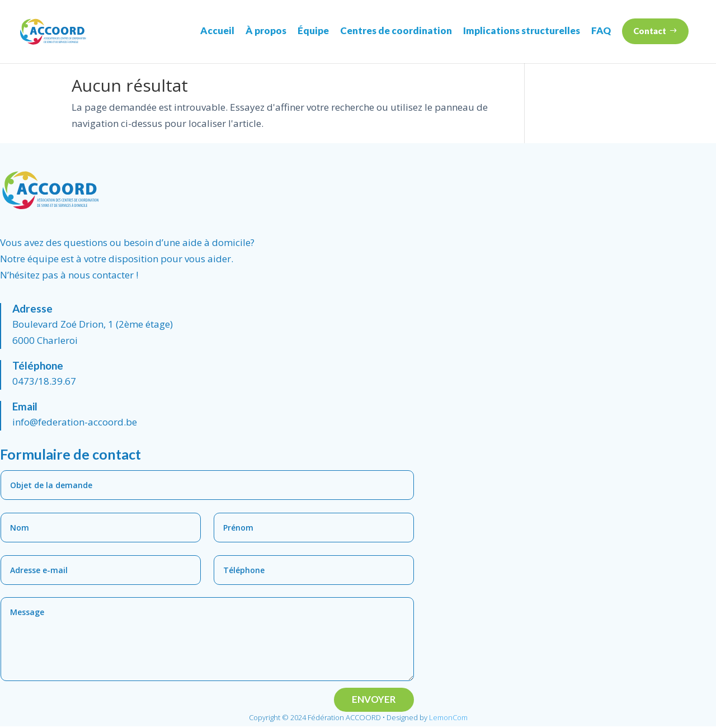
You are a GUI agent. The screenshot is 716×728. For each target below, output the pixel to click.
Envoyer (374, 701)
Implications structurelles (522, 30)
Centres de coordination (396, 30)
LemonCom (448, 719)
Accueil (217, 30)
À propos (266, 30)
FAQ (601, 30)
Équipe (313, 30)
